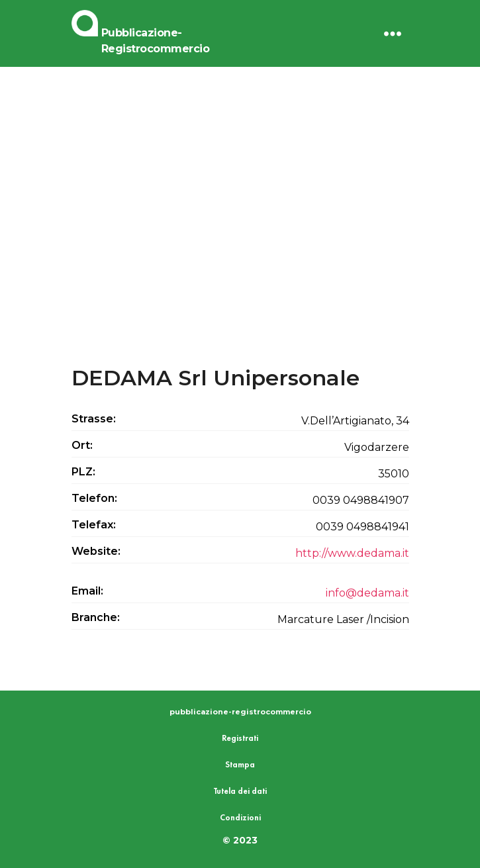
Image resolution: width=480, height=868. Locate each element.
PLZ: (83, 472)
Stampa (240, 765)
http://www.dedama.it (352, 553)
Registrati (240, 738)
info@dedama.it (367, 593)
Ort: (82, 445)
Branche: (96, 617)
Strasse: (94, 419)
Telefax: (94, 525)
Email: (87, 591)
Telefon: (94, 498)
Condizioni (240, 818)
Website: (96, 551)
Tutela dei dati (240, 791)
